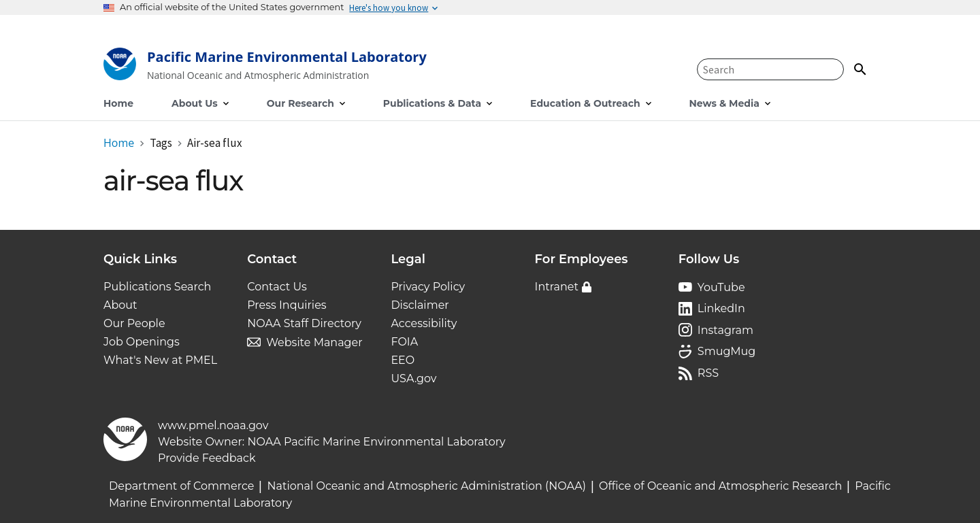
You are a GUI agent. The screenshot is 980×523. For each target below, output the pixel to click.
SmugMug (727, 351)
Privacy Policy (428, 287)
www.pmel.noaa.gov (213, 425)
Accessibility (424, 323)
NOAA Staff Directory (304, 323)
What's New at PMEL (160, 360)
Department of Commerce (181, 486)
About (120, 305)
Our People (134, 323)
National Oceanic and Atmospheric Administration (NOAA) (426, 486)
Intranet (557, 287)
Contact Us (277, 287)
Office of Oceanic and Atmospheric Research (720, 486)
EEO (403, 360)
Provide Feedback (207, 458)
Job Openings (142, 342)
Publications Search (157, 287)
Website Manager (314, 342)
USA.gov (413, 378)
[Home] (265, 67)
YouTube (721, 287)
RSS (708, 373)
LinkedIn (721, 308)
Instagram (725, 330)
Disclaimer (420, 305)
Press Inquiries (287, 305)
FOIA (404, 342)
